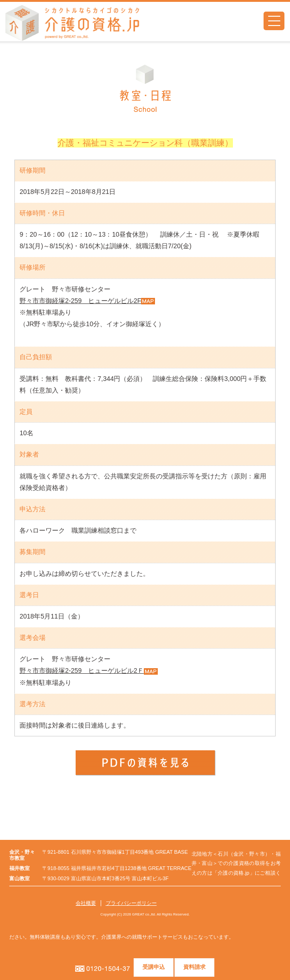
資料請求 (195, 967)
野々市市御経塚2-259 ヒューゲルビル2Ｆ (82, 671)
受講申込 (154, 967)
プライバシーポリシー (131, 903)
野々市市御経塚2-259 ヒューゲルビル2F (80, 301)
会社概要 (86, 903)
